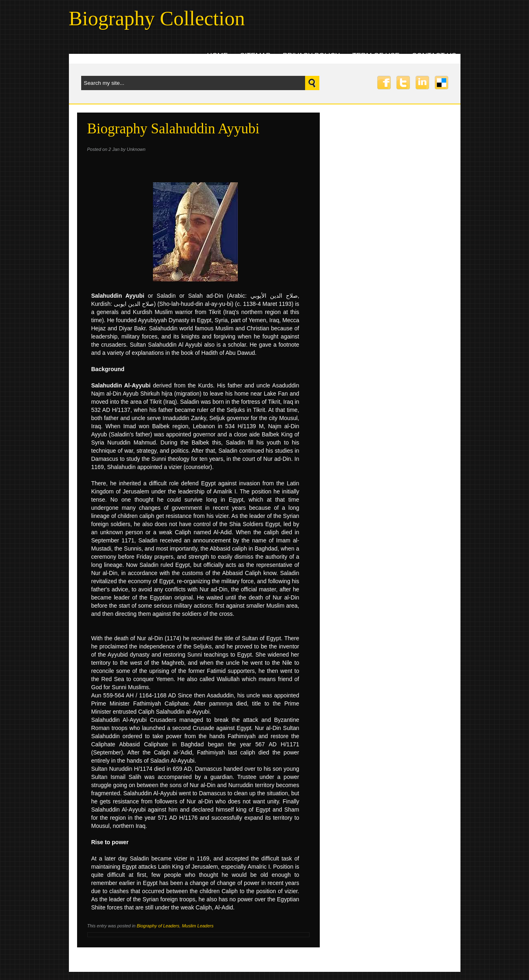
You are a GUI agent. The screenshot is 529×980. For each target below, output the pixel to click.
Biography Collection (157, 18)
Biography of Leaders (158, 926)
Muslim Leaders (198, 926)
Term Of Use (376, 56)
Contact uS (434, 56)
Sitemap (256, 56)
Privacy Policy (311, 56)
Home (218, 56)
